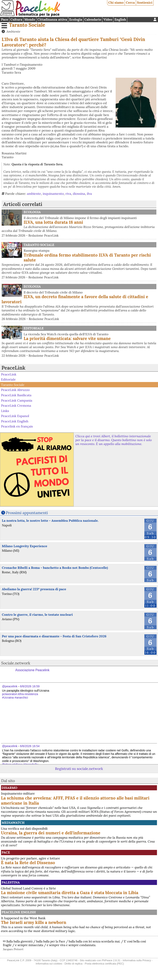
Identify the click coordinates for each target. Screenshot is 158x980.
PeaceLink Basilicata (16, 395)
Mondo (30, 19)
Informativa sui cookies (49, 964)
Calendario (93, 19)
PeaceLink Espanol (15, 416)
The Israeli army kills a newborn (34, 922)
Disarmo (9, 788)
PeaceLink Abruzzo (15, 390)
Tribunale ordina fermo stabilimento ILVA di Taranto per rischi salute (87, 258)
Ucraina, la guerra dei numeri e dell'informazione (51, 833)
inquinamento (53, 194)
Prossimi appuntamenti (27, 513)
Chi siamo (116, 2)
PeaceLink (13, 368)
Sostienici (145, 2)
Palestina (11, 882)
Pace (5, 19)
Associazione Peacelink (32, 670)
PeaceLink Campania (17, 400)
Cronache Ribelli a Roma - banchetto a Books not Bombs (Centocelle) (55, 568)
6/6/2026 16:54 (30, 746)
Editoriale (34, 328)
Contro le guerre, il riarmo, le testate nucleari (37, 615)
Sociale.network (16, 663)
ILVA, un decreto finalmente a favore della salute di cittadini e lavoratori (75, 299)
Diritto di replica (74, 964)
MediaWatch (13, 823)
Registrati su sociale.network (79, 769)
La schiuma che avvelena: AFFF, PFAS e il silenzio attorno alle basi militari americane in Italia (75, 801)
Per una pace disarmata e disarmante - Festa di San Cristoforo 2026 (54, 636)
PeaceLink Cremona (16, 405)
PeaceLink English (15, 421)
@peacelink (10, 686)
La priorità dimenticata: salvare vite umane (67, 338)
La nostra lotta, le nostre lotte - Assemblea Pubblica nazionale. (50, 520)
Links (5, 411)
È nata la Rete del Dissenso (28, 863)
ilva (89, 194)
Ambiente (13, 31)
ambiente (34, 194)
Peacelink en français (17, 426)
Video (108, 19)
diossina (79, 194)
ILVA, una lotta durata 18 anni (53, 222)
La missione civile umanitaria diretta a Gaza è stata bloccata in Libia (70, 893)
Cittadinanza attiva (52, 19)
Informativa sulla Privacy (137, 960)
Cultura (16, 19)
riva (68, 194)
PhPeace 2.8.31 (111, 960)
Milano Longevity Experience (25, 546)
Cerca (130, 2)
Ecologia (76, 19)
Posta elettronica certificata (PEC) (104, 964)
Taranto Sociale (27, 25)
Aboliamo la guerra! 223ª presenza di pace (34, 589)
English (120, 19)
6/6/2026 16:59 (30, 686)
